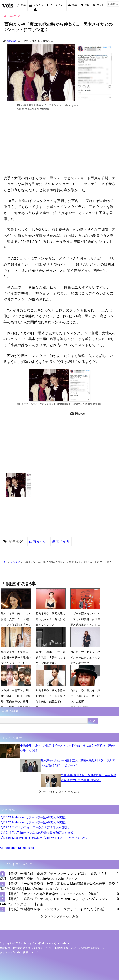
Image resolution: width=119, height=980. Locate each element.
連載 (85, 5)
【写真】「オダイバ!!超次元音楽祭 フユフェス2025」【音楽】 (54, 894)
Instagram (9, 848)
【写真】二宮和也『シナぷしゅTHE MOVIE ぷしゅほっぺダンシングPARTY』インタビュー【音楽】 (54, 901)
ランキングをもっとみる (60, 916)
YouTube (26, 848)
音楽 (22, 5)
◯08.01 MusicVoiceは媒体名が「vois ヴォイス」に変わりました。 (45, 838)
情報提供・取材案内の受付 (15, 948)
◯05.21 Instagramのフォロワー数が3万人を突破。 (34, 817)
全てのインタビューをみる (59, 792)
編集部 (12, 41)
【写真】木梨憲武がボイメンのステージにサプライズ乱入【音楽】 (57, 909)
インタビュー (56, 5)
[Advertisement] (60, 145)
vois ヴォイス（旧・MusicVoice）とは (54, 948)
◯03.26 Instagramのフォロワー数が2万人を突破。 (34, 822)
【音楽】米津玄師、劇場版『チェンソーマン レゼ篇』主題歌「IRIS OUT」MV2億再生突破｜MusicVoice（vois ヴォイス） (53, 876)
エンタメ (36, 5)
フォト (98, 5)
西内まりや (38, 541)
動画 (73, 5)
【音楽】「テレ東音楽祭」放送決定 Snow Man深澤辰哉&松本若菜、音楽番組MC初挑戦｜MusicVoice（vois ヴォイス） (58, 886)
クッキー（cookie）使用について (19, 952)
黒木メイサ (61, 541)
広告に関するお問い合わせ (93, 948)
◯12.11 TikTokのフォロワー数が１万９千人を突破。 (36, 827)
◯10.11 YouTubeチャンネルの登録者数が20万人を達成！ (39, 833)
